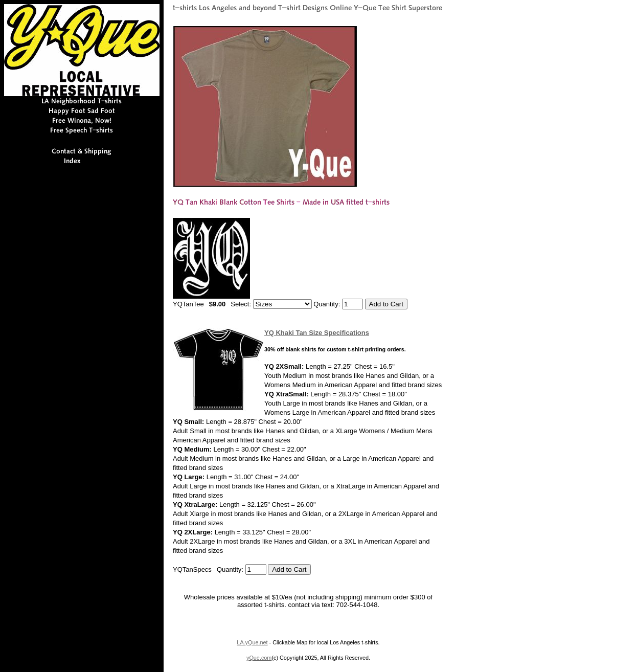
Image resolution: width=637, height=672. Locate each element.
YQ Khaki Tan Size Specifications (317, 333)
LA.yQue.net (252, 642)
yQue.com (259, 658)
